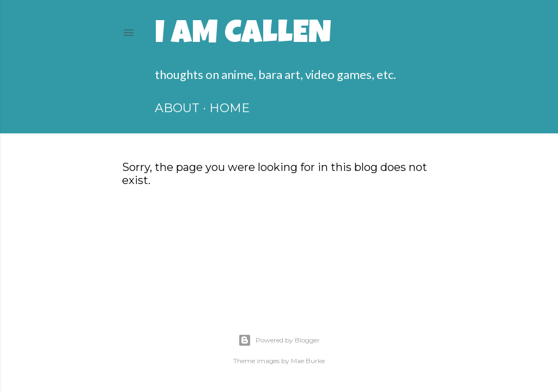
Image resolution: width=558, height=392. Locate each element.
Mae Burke (308, 361)
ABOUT (177, 108)
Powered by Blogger (279, 340)
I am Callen (243, 36)
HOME (229, 108)
